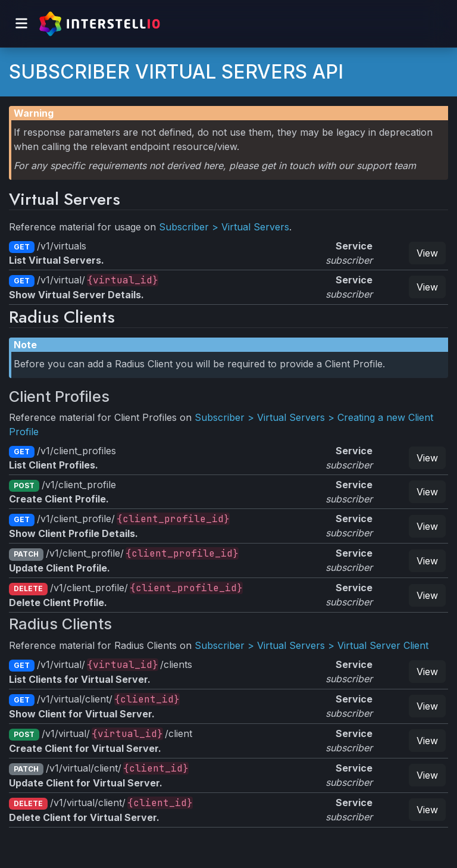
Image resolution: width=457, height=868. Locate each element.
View (427, 253)
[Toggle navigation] (21, 24)
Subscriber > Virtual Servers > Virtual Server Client (312, 645)
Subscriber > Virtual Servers (224, 227)
